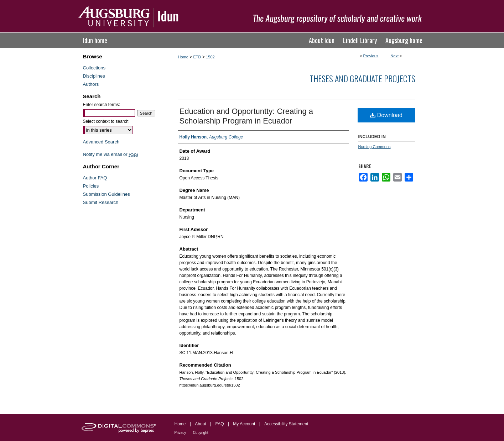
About (200, 424)
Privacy (180, 433)
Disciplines (94, 76)
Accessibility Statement (286, 424)
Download (386, 115)
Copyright (201, 433)
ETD (197, 57)
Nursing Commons (375, 147)
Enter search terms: (102, 105)
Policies (91, 186)
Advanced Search (101, 142)
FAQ (219, 424)
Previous (371, 56)
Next (394, 56)
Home (183, 57)
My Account (244, 424)
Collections (94, 68)
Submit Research (101, 202)
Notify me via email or (111, 154)
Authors (91, 84)
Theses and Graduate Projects (362, 78)
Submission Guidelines (106, 194)
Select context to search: (106, 121)
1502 (210, 57)
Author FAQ (95, 178)
